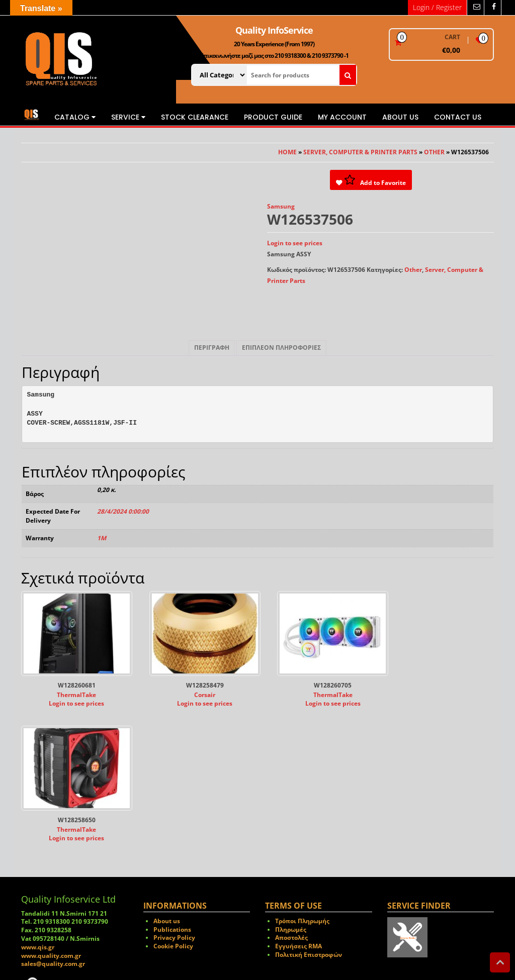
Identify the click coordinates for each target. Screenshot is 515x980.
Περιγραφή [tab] (212, 348)
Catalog (75, 117)
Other (434, 152)
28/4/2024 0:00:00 (123, 511)
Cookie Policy (173, 806)
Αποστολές (291, 798)
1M (102, 538)
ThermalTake (73, 690)
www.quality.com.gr (51, 815)
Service (128, 117)
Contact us (458, 117)
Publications (172, 789)
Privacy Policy (174, 798)
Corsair (196, 690)
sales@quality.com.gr (53, 824)
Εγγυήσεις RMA (298, 806)
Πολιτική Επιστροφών (309, 814)
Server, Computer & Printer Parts (360, 152)
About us (400, 117)
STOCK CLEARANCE (195, 117)
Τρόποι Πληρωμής (302, 781)
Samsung (281, 206)
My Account (342, 117)
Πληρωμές (291, 789)
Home (287, 152)
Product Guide (273, 117)
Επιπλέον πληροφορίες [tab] (281, 348)
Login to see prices (295, 243)
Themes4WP (316, 943)
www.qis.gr (38, 807)
